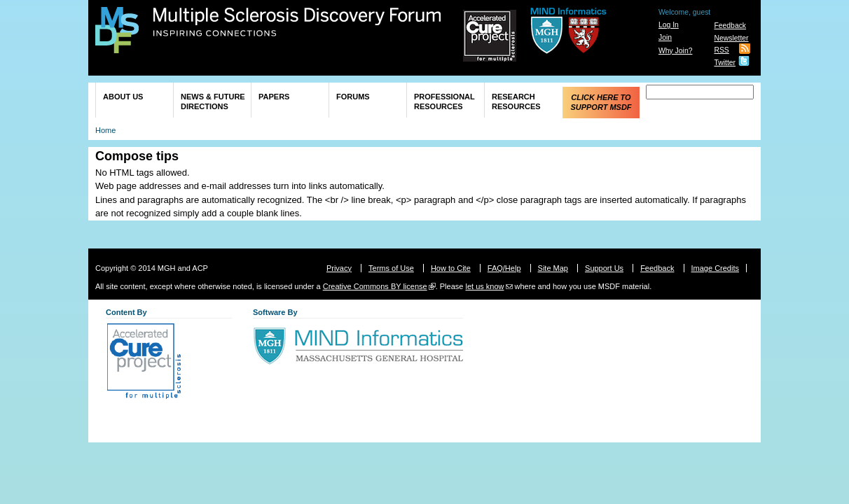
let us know (484, 286)
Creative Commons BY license (375, 286)
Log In (669, 25)
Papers (274, 97)
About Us (123, 97)
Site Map (553, 268)
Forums (353, 97)
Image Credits (715, 268)
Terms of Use (391, 268)
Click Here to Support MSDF (601, 102)
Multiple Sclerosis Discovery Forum (297, 22)
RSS (721, 50)
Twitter (725, 63)
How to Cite (451, 268)
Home (105, 130)
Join (665, 37)
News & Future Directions (213, 101)
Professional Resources (444, 101)
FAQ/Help (504, 268)
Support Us (604, 268)
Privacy (339, 268)
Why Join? (676, 51)
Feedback (730, 26)
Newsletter (731, 38)
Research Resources (516, 101)
